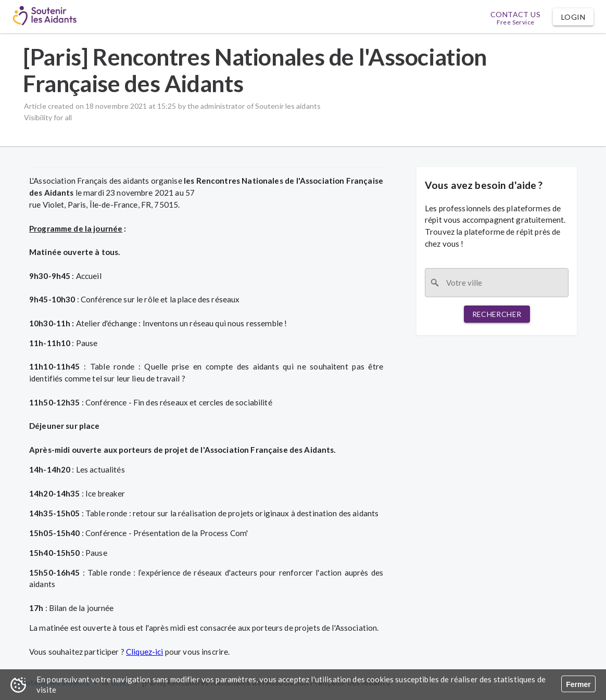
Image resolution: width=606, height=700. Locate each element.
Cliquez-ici (145, 652)
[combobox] (497, 283)
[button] (573, 17)
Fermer (578, 684)
